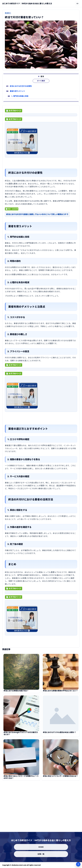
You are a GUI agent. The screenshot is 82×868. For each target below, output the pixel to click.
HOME (41, 847)
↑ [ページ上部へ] (78, 864)
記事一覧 (41, 854)
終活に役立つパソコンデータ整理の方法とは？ (60, 779)
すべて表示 (41, 84)
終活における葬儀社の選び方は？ (16, 693)
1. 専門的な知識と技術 (20, 99)
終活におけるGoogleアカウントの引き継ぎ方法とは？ (21, 736)
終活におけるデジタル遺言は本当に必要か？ (60, 735)
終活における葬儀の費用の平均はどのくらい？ (60, 693)
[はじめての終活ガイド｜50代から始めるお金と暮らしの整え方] (27, 4)
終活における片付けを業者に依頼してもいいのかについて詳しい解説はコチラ (37, 216)
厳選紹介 (8, 13)
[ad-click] (41, 116)
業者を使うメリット (17, 94)
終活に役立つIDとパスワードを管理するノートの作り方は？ (21, 780)
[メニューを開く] (77, 4)
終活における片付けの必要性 (21, 89)
